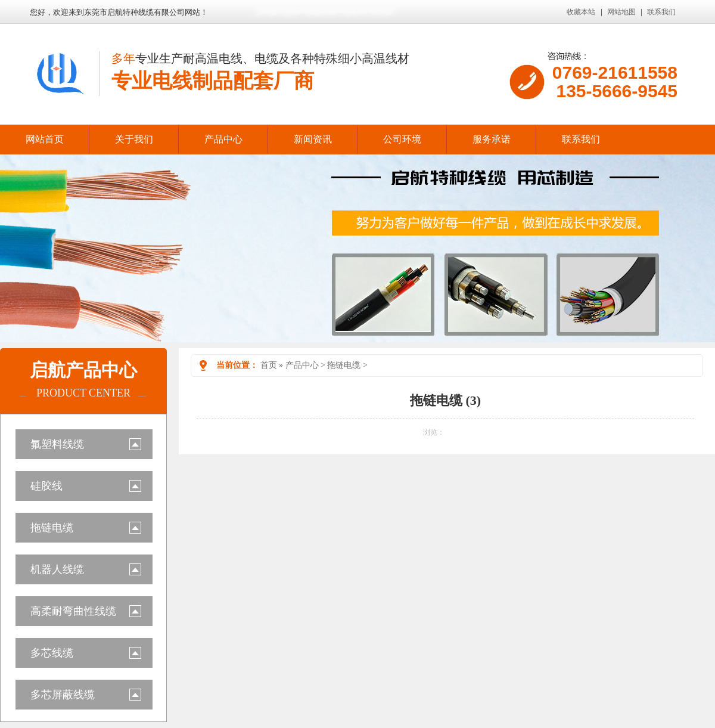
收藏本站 (581, 12)
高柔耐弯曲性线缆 (73, 611)
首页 (269, 365)
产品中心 (223, 139)
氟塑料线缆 (57, 444)
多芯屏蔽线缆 (63, 695)
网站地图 (621, 12)
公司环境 (402, 139)
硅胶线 (46, 486)
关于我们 (134, 139)
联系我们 (661, 12)
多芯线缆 (52, 653)
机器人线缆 (57, 569)
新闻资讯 (313, 139)
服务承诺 (492, 139)
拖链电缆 (52, 528)
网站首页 (45, 139)
